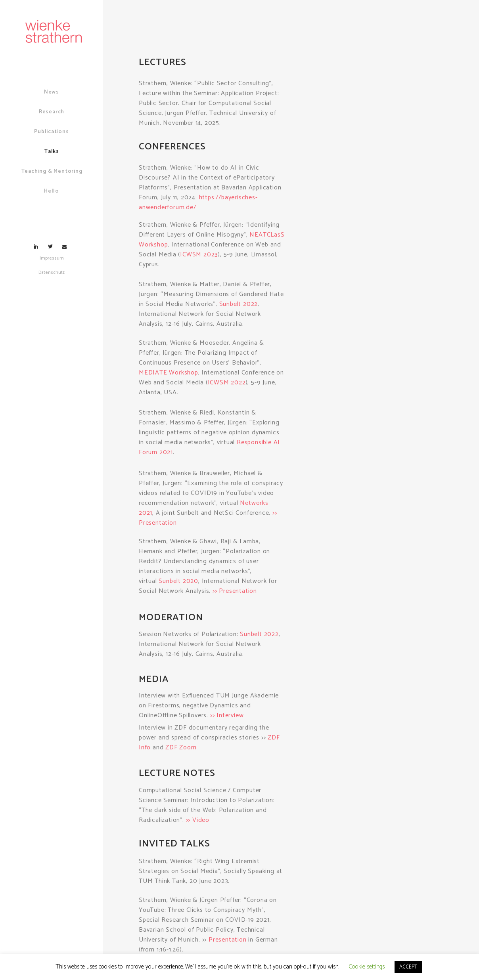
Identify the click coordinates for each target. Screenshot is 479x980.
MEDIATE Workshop (169, 373)
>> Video (198, 820)
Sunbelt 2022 (239, 304)
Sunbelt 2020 (178, 581)
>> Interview (227, 715)
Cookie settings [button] (367, 967)
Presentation (228, 940)
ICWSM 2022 (227, 383)
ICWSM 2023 (199, 255)
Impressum (52, 258)
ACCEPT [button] (408, 967)
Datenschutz (52, 273)
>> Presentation (235, 591)
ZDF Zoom (181, 748)
